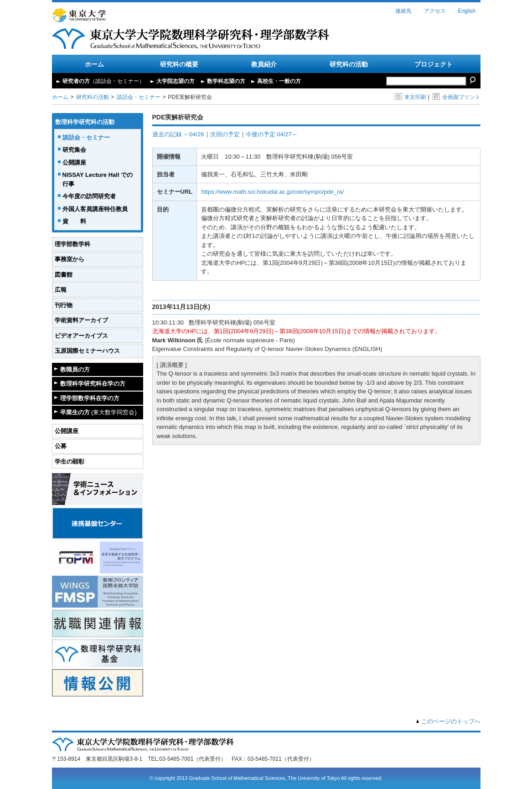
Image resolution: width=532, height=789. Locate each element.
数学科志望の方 (226, 81)
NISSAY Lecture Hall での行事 (98, 179)
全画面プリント (457, 97)
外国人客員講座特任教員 (95, 209)
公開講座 (74, 162)
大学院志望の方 (176, 81)
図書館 (64, 275)
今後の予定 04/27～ (272, 134)
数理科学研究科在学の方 (93, 384)
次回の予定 (225, 134)
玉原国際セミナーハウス (87, 351)
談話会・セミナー (139, 97)
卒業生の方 (98, 412)
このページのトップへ (451, 721)
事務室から (70, 259)
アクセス (435, 11)
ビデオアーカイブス (81, 336)
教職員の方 (75, 369)
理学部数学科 (72, 244)
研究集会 (74, 150)
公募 (61, 446)
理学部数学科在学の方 (90, 398)
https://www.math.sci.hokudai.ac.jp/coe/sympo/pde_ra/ (272, 192)
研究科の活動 (349, 64)
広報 (61, 290)
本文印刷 (411, 97)
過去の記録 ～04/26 (178, 134)
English (467, 11)
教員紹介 (264, 64)
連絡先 (403, 11)
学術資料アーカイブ (81, 320)
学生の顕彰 (70, 462)
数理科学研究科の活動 (85, 122)
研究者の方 (103, 81)
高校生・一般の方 (279, 81)
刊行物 (64, 305)
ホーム (94, 64)
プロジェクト (434, 64)
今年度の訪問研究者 (89, 196)
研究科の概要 (179, 64)
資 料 (74, 221)
